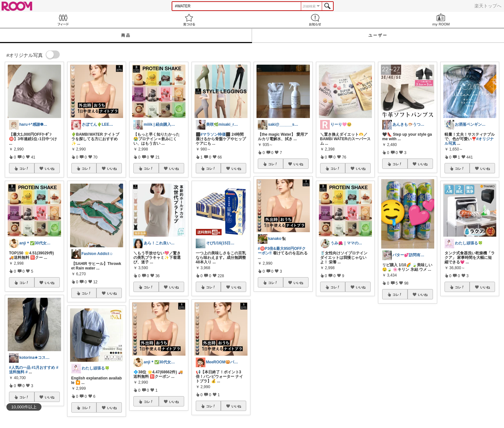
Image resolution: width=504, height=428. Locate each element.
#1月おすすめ (43, 368)
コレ (24, 168)
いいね (50, 168)
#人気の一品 (20, 368)
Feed (63, 20)
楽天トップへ (488, 6)
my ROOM (441, 20)
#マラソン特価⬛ (216, 134)
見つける (189, 20)
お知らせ (315, 20)
